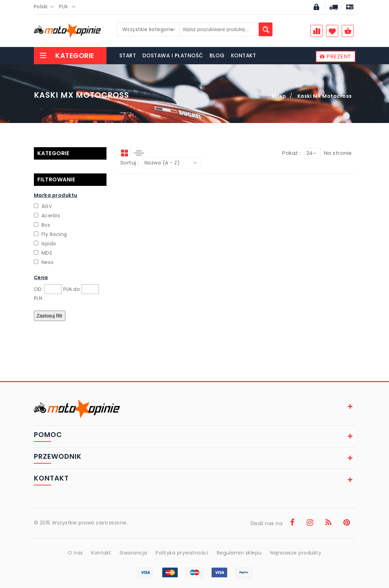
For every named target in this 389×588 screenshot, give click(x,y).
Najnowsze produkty (296, 553)
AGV (47, 206)
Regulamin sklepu (239, 553)
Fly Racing (54, 234)
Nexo (48, 262)
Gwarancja (133, 553)
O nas (75, 553)
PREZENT (336, 56)
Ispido (49, 244)
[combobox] (46, 7)
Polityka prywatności (182, 553)
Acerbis (51, 216)
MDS (47, 253)
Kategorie (67, 56)
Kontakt (101, 553)
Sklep (279, 96)
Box (46, 225)
